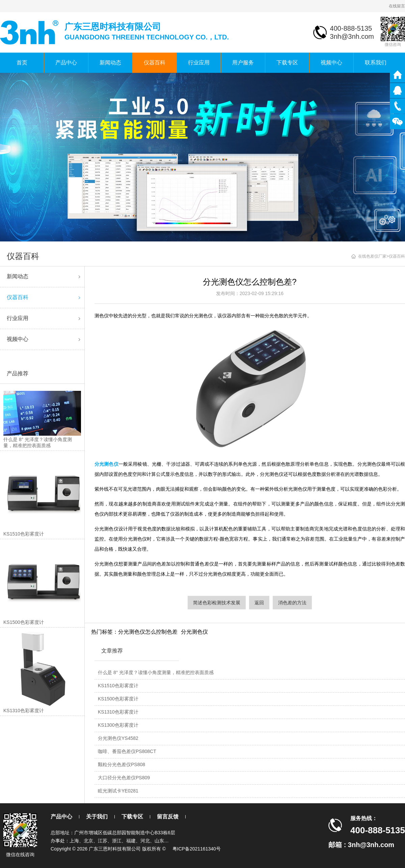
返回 (259, 603)
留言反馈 (168, 817)
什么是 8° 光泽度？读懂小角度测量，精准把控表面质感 (156, 672)
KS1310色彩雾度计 (118, 712)
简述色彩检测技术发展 (217, 603)
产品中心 (66, 63)
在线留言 (397, 6)
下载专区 (287, 63)
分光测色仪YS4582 (118, 738)
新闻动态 (110, 63)
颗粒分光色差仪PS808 (122, 764)
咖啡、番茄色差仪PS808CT (127, 751)
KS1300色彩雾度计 (118, 725)
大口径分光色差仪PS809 (124, 778)
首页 (22, 63)
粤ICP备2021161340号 (197, 849)
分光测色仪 (194, 632)
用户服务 (243, 63)
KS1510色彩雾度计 (118, 686)
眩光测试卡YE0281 (118, 791)
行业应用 (199, 63)
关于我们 (97, 817)
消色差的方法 (292, 603)
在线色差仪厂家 (372, 256)
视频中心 (331, 63)
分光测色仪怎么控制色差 (148, 632)
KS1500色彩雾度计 (118, 699)
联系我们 (376, 63)
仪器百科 (155, 63)
